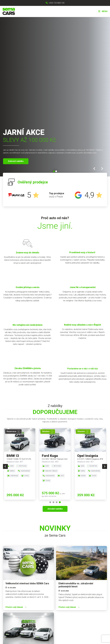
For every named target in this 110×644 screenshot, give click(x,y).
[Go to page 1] (50, 502)
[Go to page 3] (57, 502)
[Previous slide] (5, 466)
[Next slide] (102, 169)
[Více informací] (19, 431)
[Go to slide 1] (54, 171)
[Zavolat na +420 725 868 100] (55, 3)
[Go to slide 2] (56, 171)
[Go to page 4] (60, 502)
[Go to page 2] (53, 502)
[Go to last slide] (95, 169)
